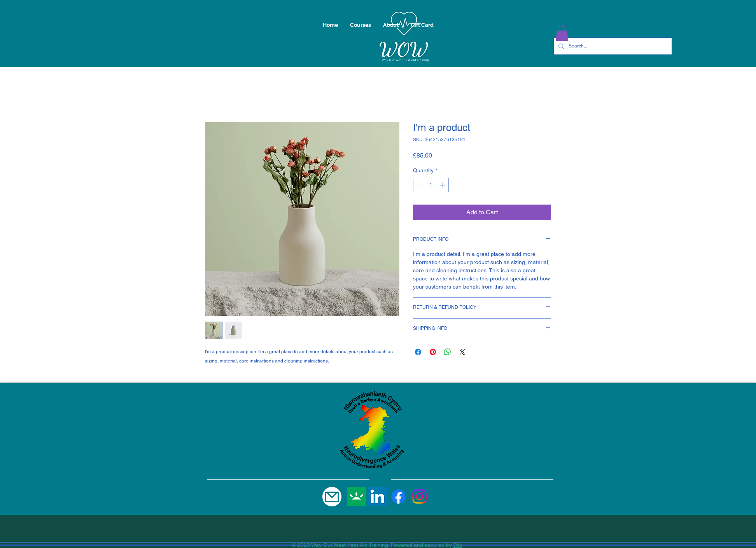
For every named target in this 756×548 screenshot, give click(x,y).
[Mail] (332, 497)
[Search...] (612, 46)
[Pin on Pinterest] (433, 352)
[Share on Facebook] (418, 352)
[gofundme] (356, 496)
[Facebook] (398, 496)
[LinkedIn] (377, 496)
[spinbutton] (431, 185)
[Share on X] (462, 352)
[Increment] (443, 185)
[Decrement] (419, 185)
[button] (562, 33)
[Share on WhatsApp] (448, 352)
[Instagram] (419, 496)
